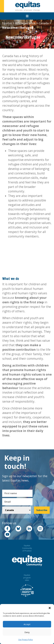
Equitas (7, 23)
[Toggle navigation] (27, 16)
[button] (50, 608)
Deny (27, 632)
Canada (44, 23)
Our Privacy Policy (26, 640)
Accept (27, 624)
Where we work (25, 23)
